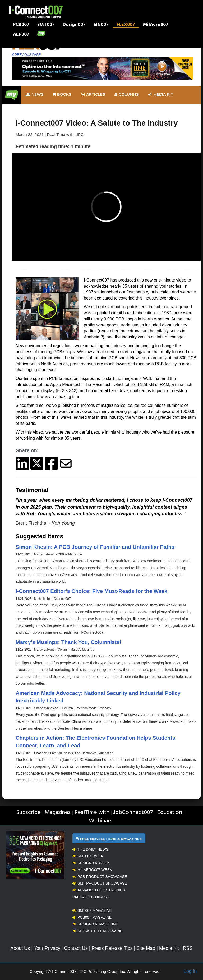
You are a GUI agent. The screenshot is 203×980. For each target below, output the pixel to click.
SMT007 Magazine (92, 910)
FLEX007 (126, 25)
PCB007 (21, 25)
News (34, 95)
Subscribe (28, 813)
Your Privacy (47, 948)
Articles (93, 95)
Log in (190, 971)
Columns (126, 95)
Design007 (74, 25)
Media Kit (169, 948)
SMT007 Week (88, 856)
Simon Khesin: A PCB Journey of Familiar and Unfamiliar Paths (95, 547)
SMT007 (46, 25)
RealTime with (92, 813)
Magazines (58, 813)
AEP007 (21, 35)
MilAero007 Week (92, 870)
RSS (188, 948)
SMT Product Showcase (100, 883)
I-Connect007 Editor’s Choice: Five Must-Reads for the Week (91, 591)
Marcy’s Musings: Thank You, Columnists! (68, 642)
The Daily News (90, 849)
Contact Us (76, 948)
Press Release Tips (112, 948)
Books (62, 95)
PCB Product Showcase (100, 877)
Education (170, 813)
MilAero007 (156, 25)
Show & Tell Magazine (97, 931)
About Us (20, 948)
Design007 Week (91, 863)
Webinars (101, 821)
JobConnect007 (133, 813)
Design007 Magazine (95, 924)
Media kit (161, 95)
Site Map (146, 948)
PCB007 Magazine (92, 917)
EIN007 (101, 25)
